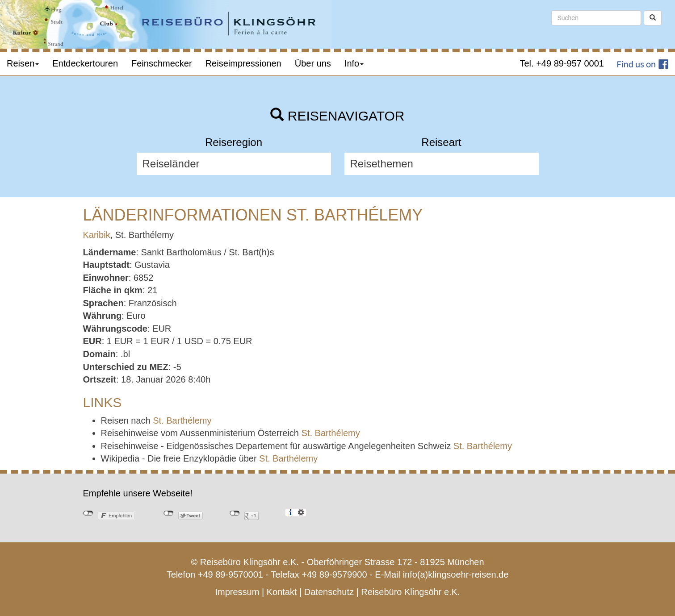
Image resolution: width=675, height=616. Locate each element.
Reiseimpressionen (243, 63)
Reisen (23, 63)
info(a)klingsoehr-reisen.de (456, 574)
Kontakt (282, 592)
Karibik (97, 235)
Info (354, 63)
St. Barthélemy (182, 420)
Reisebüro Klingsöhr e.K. (410, 592)
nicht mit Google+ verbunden (235, 513)
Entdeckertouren (85, 63)
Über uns (313, 63)
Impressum (237, 592)
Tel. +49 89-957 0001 (562, 63)
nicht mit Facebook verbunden (88, 513)
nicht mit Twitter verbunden (169, 513)
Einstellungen (301, 512)
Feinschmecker (162, 63)
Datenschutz (329, 592)
